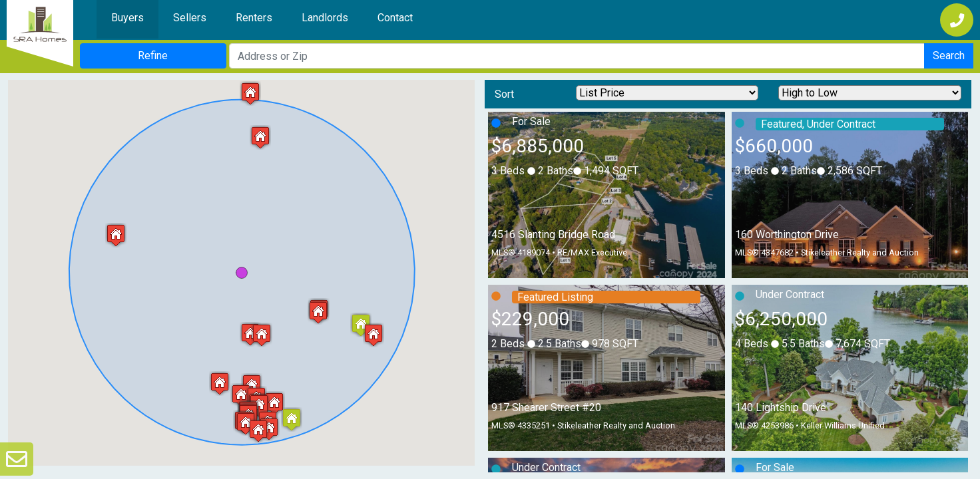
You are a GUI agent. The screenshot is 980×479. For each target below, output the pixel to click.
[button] (220, 384)
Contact (395, 18)
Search (949, 56)
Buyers (127, 18)
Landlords (325, 18)
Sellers (190, 18)
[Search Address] (577, 56)
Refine (153, 56)
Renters (254, 18)
